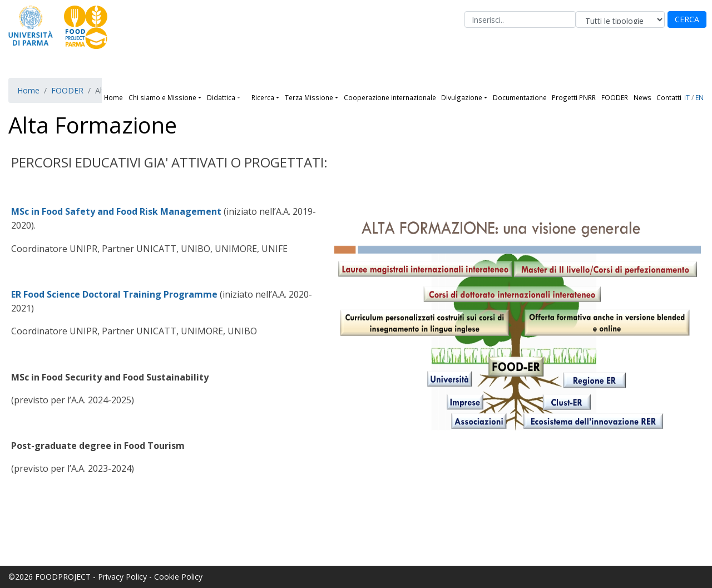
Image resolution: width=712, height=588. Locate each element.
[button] (243, 97)
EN (699, 97)
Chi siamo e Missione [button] (162, 97)
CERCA (687, 19)
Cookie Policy (178, 577)
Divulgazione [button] (462, 97)
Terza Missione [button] (309, 97)
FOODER (615, 97)
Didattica (221, 97)
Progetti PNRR (574, 97)
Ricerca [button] (263, 97)
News (642, 97)
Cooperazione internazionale (390, 97)
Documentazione (520, 97)
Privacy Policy (122, 577)
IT (687, 97)
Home (113, 97)
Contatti (669, 97)
